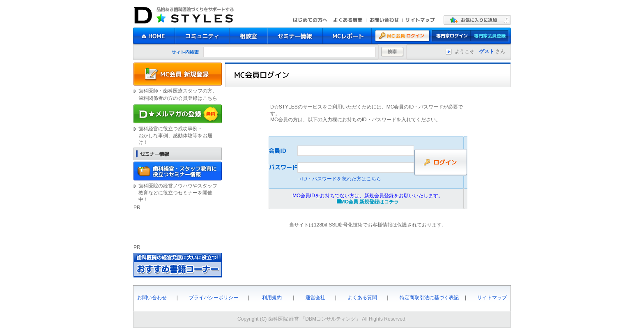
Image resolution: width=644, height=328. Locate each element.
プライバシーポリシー (214, 298)
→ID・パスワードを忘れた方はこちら (339, 179)
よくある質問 (362, 298)
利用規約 (272, 298)
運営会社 (315, 298)
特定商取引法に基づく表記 (429, 298)
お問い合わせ (152, 298)
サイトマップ (492, 298)
